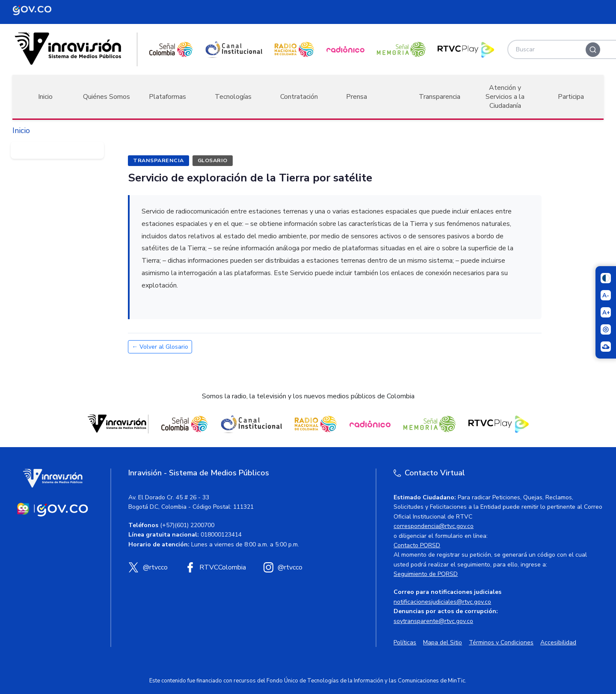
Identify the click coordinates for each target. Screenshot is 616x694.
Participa (571, 97)
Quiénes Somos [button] (107, 97)
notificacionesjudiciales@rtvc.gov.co (442, 602)
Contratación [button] (299, 97)
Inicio (45, 97)
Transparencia (440, 97)
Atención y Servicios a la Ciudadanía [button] (505, 97)
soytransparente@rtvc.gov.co (433, 621)
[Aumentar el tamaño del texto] (606, 312)
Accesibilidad (558, 642)
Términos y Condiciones (501, 642)
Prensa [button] (357, 97)
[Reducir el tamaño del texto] (606, 295)
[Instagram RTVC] (283, 567)
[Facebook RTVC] (215, 567)
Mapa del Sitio (443, 642)
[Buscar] (593, 50)
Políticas (405, 642)
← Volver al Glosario (160, 347)
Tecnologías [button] (233, 97)
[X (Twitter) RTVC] (148, 567)
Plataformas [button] (167, 97)
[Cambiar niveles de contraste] (606, 278)
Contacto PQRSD (417, 545)
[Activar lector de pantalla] (606, 329)
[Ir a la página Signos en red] (606, 347)
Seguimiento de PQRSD (426, 574)
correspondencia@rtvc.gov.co (434, 526)
